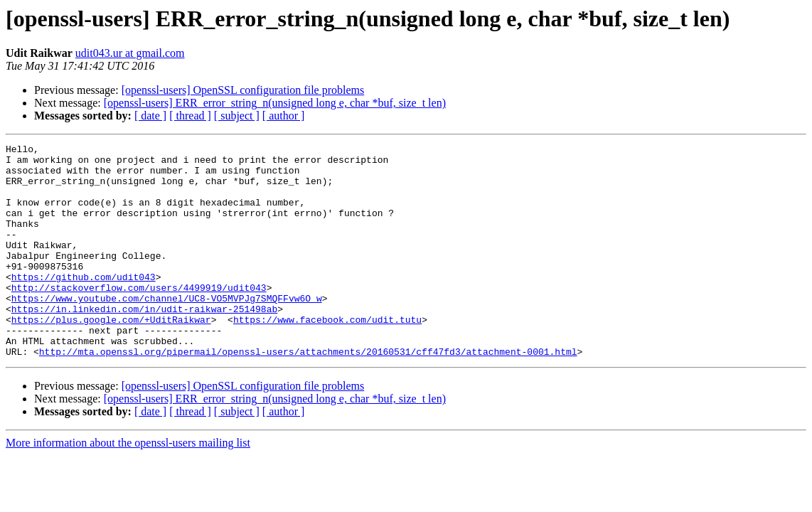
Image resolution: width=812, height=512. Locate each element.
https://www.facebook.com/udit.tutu (327, 356)
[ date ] (150, 116)
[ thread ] (190, 116)
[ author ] (284, 116)
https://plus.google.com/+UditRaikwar (111, 356)
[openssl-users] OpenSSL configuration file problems (243, 90)
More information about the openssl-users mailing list (128, 485)
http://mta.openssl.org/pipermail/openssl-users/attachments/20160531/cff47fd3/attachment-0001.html (308, 394)
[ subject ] (237, 116)
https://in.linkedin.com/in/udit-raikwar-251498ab (144, 343)
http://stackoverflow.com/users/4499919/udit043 (139, 317)
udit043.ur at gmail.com (130, 53)
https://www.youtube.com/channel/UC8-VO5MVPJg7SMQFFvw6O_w (167, 330)
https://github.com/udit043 (84, 304)
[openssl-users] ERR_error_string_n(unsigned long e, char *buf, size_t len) (275, 103)
